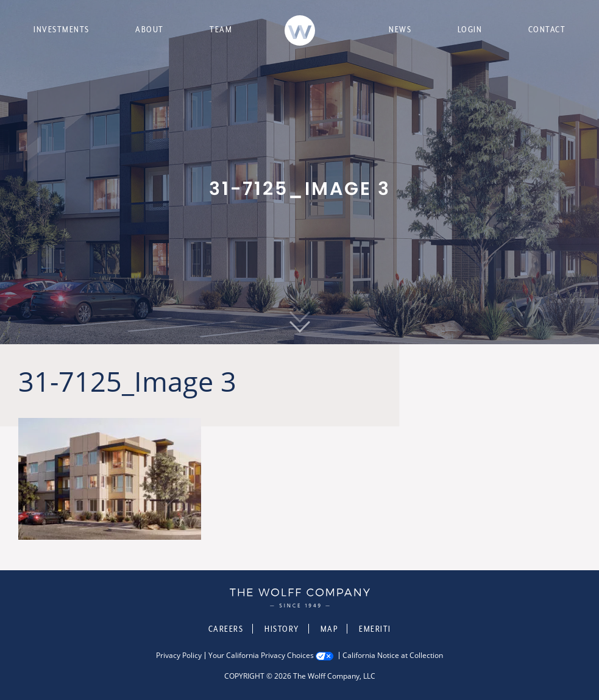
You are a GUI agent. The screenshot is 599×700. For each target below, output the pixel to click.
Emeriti (375, 629)
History (282, 629)
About (150, 29)
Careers (226, 629)
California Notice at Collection (393, 656)
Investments (62, 29)
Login (470, 29)
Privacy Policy (179, 656)
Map (329, 629)
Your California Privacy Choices (261, 656)
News (400, 29)
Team (221, 29)
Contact (547, 29)
